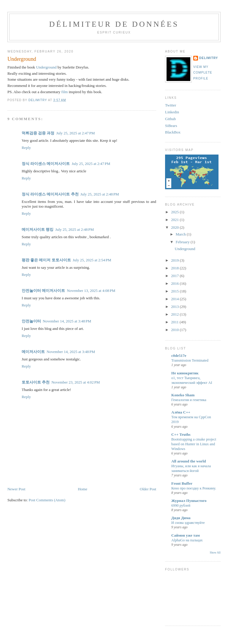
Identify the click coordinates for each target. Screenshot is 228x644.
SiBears (171, 126)
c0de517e (179, 356)
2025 (175, 212)
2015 (175, 291)
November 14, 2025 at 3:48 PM (67, 321)
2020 (175, 227)
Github (170, 119)
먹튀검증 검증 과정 (38, 133)
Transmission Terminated (190, 360)
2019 (175, 260)
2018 (175, 268)
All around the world (189, 461)
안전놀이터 (31, 291)
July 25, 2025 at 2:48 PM (100, 194)
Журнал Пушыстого (189, 501)
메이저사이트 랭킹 (38, 229)
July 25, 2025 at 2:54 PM (92, 260)
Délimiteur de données (114, 24)
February (183, 242)
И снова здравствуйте (188, 523)
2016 (175, 283)
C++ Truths (181, 434)
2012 (175, 314)
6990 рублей (181, 505)
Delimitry (209, 58)
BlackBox (173, 132)
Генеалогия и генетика (189, 400)
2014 (175, 299)
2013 (175, 307)
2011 (175, 322)
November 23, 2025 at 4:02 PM (76, 382)
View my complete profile (203, 73)
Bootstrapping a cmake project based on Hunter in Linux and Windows (194, 444)
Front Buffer (182, 483)
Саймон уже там (186, 535)
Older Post (148, 489)
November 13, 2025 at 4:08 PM (91, 291)
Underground (46, 67)
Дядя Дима (181, 518)
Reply (26, 148)
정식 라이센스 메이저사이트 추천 (50, 194)
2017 (175, 276)
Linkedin (172, 112)
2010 (175, 330)
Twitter (171, 105)
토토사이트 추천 (36, 382)
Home (83, 489)
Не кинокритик (185, 373)
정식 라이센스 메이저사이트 (46, 164)
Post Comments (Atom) (47, 500)
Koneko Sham (183, 395)
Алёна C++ (181, 412)
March (181, 234)
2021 (175, 220)
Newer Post (16, 489)
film (65, 92)
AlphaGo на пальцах (187, 540)
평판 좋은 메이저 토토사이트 (46, 260)
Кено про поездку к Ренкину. (194, 488)
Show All (215, 552)
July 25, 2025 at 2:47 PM (75, 133)
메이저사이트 (53, 291)
